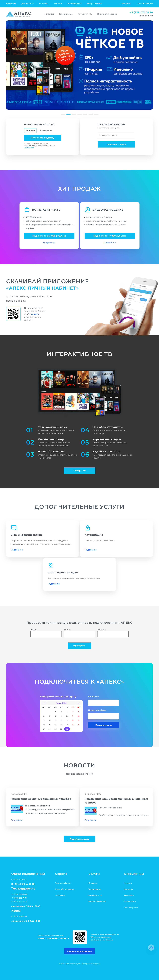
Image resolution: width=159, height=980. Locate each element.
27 (44, 729)
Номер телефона (104, 714)
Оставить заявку (117, 144)
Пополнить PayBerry (43, 138)
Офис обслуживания (65, 889)
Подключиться (104, 725)
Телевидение (66, 14)
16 (61, 720)
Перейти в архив (79, 839)
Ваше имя (104, 701)
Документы (60, 895)
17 (67, 720)
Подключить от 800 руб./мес (110, 236)
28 (50, 729)
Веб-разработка (95, 4)
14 (50, 720)
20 (44, 725)
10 (67, 716)
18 (73, 720)
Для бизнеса (28, 4)
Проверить (79, 646)
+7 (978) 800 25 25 (19, 902)
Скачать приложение (79, 951)
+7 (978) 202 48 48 (19, 894)
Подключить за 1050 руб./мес (49, 236)
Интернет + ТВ (85, 14)
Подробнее (29, 147)
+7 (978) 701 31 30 (141, 12)
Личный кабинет (145, 4)
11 (73, 716)
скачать (35, 314)
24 (67, 725)
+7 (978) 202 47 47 (19, 898)
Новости (58, 4)
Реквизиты (129, 895)
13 (44, 720)
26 (79, 725)
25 (73, 725)
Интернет (49, 14)
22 (55, 725)
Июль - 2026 (61, 703)
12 (79, 716)
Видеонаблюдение (107, 14)
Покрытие (11, 4)
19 (79, 720)
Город (46, 633)
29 (55, 729)
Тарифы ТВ (79, 471)
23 (61, 725)
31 (67, 729)
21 (50, 725)
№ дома (113, 633)
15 (55, 720)
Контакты (44, 4)
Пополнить (126, 4)
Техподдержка (74, 4)
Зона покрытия (131, 908)
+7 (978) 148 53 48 (19, 916)
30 (61, 729)
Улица (79, 633)
